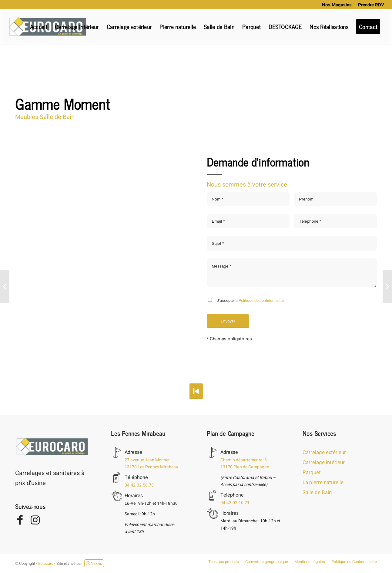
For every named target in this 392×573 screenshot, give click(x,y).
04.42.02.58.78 (139, 485)
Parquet (312, 472)
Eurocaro (46, 563)
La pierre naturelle (323, 482)
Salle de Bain (317, 492)
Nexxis (94, 563)
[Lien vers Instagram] (35, 521)
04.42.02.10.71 (235, 503)
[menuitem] (337, 5)
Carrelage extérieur (324, 452)
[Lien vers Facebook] (20, 521)
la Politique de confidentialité (259, 300)
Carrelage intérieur (324, 462)
